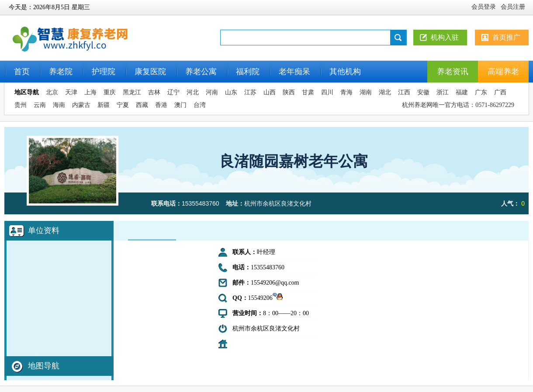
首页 (22, 72)
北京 (52, 92)
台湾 (200, 105)
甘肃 (308, 92)
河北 (193, 92)
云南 (40, 105)
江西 (404, 92)
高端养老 (503, 72)
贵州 (21, 105)
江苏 (250, 92)
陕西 (289, 92)
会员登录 (484, 7)
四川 (327, 92)
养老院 (61, 72)
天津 (71, 92)
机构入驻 (445, 37)
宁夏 (123, 105)
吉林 (154, 92)
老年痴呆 (294, 72)
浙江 (443, 92)
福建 (462, 92)
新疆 (104, 105)
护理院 (104, 72)
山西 (270, 92)
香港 (161, 105)
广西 (500, 92)
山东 (231, 92)
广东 (481, 92)
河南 (212, 92)
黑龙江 (132, 92)
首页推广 (506, 37)
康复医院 (150, 72)
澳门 (180, 105)
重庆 (110, 92)
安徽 (423, 92)
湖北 (385, 92)
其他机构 (345, 72)
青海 (346, 92)
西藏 (142, 105)
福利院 (248, 72)
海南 (59, 105)
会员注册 (513, 7)
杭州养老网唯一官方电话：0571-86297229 (458, 105)
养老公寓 (201, 72)
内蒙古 (81, 105)
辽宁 (173, 92)
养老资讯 (453, 72)
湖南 (366, 92)
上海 (90, 92)
